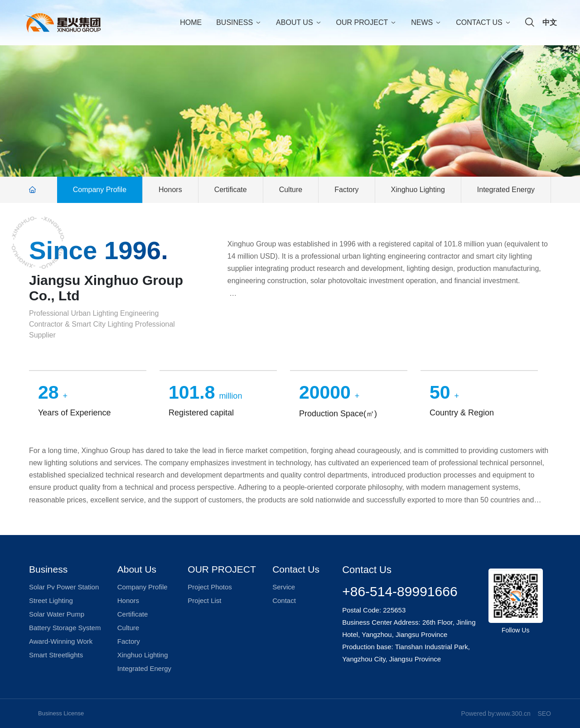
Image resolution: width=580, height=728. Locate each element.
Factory (346, 190)
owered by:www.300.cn (498, 714)
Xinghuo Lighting (418, 190)
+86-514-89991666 (400, 591)
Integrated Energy (506, 190)
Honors (170, 190)
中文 (550, 22)
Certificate (231, 190)
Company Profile (100, 190)
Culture (291, 190)
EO (546, 714)
